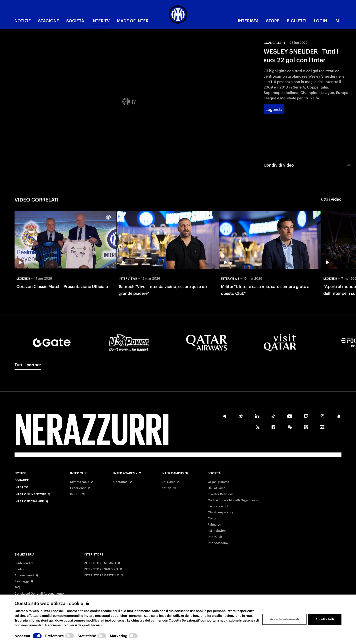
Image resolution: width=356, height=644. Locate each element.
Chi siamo (168, 482)
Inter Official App (29, 501)
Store (273, 21)
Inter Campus (173, 473)
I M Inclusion (217, 531)
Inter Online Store (30, 494)
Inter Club (79, 473)
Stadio (19, 569)
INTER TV (101, 21)
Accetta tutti (325, 619)
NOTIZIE (23, 21)
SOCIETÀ (75, 21)
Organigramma (218, 482)
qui (51, 620)
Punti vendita (24, 563)
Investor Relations (221, 494)
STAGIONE (49, 21)
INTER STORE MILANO (100, 563)
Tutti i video (330, 199)
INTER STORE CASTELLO (102, 575)
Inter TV (21, 487)
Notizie (21, 473)
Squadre (22, 480)
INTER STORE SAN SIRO (101, 569)
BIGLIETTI (297, 21)
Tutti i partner (28, 365)
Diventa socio (80, 482)
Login (320, 21)
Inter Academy (125, 473)
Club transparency (221, 512)
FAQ (17, 587)
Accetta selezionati (284, 619)
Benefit (75, 494)
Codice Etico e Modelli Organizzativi (234, 500)
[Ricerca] (338, 21)
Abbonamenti (24, 575)
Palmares (214, 525)
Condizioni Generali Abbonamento (39, 594)
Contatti (214, 519)
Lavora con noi (218, 506)
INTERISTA (248, 21)
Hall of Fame (217, 488)
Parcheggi (22, 581)
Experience (78, 488)
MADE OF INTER (133, 21)
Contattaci (121, 482)
